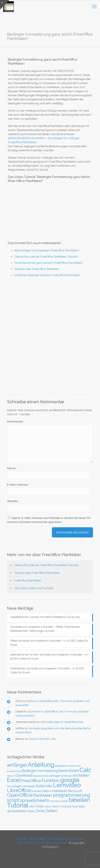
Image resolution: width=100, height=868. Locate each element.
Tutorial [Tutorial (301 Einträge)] (18, 805)
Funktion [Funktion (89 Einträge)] (51, 781)
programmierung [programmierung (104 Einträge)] (72, 795)
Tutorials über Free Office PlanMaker (37, 573)
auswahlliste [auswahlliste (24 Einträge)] (14, 771)
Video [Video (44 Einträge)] (40, 806)
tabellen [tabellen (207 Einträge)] (79, 800)
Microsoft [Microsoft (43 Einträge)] (75, 791)
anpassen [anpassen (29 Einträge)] (61, 766)
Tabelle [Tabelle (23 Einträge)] (64, 801)
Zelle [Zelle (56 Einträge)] (40, 811)
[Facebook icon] (46, 853)
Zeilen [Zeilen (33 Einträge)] (31, 811)
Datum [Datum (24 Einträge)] (11, 776)
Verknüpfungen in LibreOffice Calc (62, 722)
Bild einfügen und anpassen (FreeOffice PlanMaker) (47, 250)
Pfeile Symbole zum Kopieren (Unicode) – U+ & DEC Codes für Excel (49, 643)
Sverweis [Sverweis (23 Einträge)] (55, 801)
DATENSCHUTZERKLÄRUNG (66, 839)
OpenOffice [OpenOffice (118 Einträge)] (20, 795)
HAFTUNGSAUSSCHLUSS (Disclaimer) (42, 843)
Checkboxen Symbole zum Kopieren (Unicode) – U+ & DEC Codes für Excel (47, 670)
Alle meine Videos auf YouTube (34, 588)
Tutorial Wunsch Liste (42, 739)
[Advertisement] (50, 336)
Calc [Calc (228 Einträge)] (86, 770)
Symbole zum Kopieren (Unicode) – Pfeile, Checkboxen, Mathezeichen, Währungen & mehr (45, 629)
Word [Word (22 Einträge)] (75, 807)
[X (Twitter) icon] (50, 853)
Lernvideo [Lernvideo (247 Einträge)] (67, 785)
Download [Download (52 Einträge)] (24, 775)
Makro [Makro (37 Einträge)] (47, 791)
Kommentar (16, 422)
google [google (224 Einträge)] (70, 780)
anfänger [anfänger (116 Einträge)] (17, 765)
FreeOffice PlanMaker (28, 580)
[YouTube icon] (55, 853)
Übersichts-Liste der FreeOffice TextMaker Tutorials (46, 257)
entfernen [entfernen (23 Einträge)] (67, 776)
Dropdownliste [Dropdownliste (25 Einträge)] (41, 776)
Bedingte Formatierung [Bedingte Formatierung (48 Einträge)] (40, 771)
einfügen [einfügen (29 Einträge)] (55, 776)
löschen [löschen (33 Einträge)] (37, 791)
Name (12, 468)
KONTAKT (21, 839)
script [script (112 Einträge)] (13, 800)
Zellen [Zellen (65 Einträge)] (51, 811)
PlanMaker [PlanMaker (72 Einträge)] (43, 795)
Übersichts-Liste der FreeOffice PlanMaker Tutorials (46, 565)
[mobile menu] (94, 6)
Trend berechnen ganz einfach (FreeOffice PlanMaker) (48, 263)
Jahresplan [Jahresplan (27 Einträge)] (29, 786)
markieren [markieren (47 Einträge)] (59, 791)
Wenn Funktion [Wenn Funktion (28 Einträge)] (62, 806)
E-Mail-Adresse (18, 485)
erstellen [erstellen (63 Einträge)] (81, 775)
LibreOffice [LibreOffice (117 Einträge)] (19, 790)
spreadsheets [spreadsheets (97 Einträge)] (34, 800)
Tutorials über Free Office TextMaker (37, 269)
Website (13, 501)
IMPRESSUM (37, 839)
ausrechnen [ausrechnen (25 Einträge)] (74, 766)
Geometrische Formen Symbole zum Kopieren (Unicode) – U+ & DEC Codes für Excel (49, 657)
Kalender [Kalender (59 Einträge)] (44, 786)
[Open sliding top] (5, 5)
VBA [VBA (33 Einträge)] (32, 806)
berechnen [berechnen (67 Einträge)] (69, 771)
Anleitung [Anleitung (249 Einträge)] (41, 765)
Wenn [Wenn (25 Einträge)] (48, 807)
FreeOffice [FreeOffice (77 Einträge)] (31, 781)
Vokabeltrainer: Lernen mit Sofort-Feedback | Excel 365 (45, 617)
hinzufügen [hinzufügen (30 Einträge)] (14, 786)
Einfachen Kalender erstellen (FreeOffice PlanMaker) (47, 275)
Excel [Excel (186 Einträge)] (14, 780)
